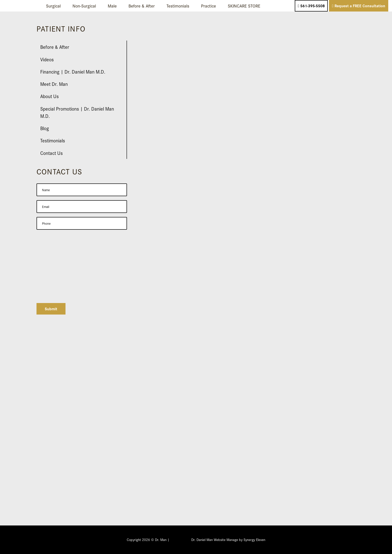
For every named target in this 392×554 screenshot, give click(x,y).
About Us (49, 96)
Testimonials (178, 6)
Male (112, 6)
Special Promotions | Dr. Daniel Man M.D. (77, 112)
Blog (45, 128)
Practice (208, 6)
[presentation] (74, 289)
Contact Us (51, 153)
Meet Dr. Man (54, 84)
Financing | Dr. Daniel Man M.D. (73, 71)
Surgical (53, 6)
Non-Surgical (84, 6)
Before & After (142, 6)
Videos (47, 59)
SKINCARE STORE (244, 6)
